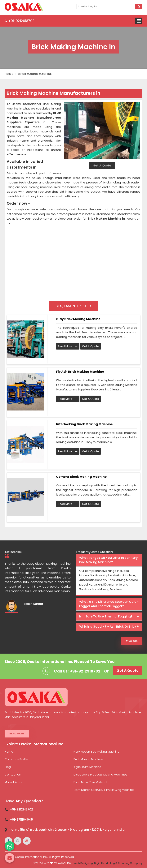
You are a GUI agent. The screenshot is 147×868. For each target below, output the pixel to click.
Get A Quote (102, 165)
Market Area (13, 782)
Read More (68, 346)
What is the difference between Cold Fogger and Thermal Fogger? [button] (108, 604)
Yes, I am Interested (74, 306)
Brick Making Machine (88, 759)
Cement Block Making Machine (81, 477)
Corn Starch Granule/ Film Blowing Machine (104, 790)
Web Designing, (84, 863)
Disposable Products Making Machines (100, 774)
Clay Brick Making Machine (78, 319)
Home (9, 74)
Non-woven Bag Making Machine (96, 752)
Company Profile (16, 759)
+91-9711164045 (21, 820)
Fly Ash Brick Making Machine (80, 372)
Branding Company (130, 863)
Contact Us (13, 774)
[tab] (109, 560)
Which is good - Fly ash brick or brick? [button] (109, 627)
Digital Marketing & (106, 863)
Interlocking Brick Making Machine (84, 424)
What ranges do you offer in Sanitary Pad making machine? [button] (108, 560)
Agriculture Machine (87, 767)
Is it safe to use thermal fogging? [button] (106, 616)
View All (132, 641)
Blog (8, 767)
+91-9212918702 (20, 21)
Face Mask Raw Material (90, 782)
